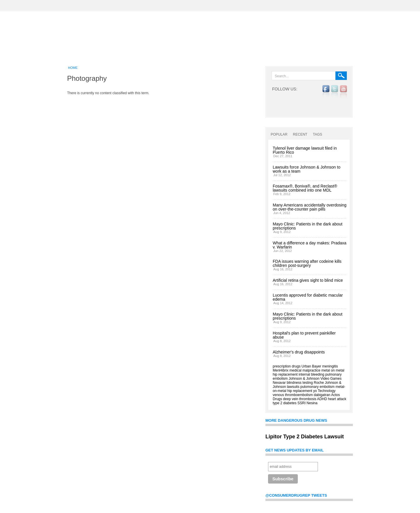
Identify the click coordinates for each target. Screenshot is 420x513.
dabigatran (322, 395)
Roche (319, 383)
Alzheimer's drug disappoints (299, 352)
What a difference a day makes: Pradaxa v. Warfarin (310, 245)
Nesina (312, 403)
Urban (306, 366)
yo (315, 391)
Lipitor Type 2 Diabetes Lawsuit (305, 437)
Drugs (277, 399)
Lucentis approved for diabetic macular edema (308, 297)
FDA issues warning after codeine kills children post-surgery (307, 263)
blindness (294, 383)
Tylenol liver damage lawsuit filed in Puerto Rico (305, 150)
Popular (279, 134)
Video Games (331, 379)
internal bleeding (311, 374)
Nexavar (279, 383)
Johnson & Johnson (304, 379)
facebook (326, 92)
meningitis (330, 366)
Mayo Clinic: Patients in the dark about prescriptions (308, 226)
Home (73, 68)
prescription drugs (287, 366)
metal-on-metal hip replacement (309, 389)
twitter (335, 92)
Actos (335, 395)
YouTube (343, 92)
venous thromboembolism (293, 395)
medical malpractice (305, 370)
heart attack (337, 399)
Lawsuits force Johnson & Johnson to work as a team (307, 169)
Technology (327, 391)
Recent (300, 134)
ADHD (322, 399)
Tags (318, 134)
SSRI (302, 403)
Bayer (317, 366)
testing (308, 383)
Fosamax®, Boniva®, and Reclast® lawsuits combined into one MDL (305, 188)
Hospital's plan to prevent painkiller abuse (304, 335)
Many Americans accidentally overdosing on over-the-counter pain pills (310, 207)
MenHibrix (281, 370)
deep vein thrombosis (300, 399)
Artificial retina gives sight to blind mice (308, 280)
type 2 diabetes (285, 403)
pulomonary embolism (317, 387)
